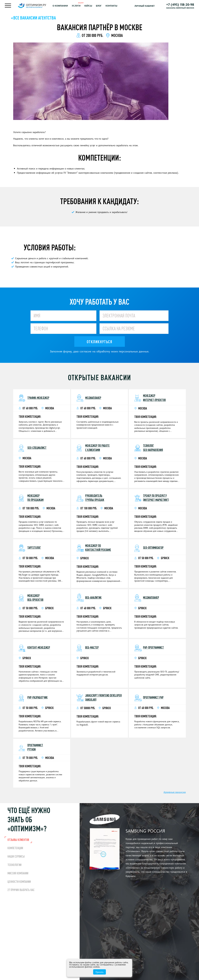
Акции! (85, 3)
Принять (99, 972)
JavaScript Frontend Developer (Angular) (103, 699)
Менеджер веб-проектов (35, 599)
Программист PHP (153, 699)
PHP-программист (153, 649)
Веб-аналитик (93, 599)
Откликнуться (99, 343)
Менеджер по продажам (35, 499)
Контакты (115, 6)
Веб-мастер (92, 649)
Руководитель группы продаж (95, 499)
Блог (103, 6)
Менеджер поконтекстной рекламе (98, 549)
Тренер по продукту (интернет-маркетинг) (156, 499)
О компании (64, 6)
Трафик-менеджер (38, 399)
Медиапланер (93, 399)
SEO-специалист (37, 449)
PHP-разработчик (37, 699)
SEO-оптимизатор (153, 549)
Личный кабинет (146, 7)
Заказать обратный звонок (179, 9)
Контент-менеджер (39, 649)
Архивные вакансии (175, 793)
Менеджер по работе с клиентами (97, 449)
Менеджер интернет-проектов (154, 399)
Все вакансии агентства (35, 19)
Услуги (80, 6)
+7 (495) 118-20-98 (179, 5)
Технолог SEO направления (153, 449)
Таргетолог (34, 549)
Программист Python (35, 749)
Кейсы (92, 6)
